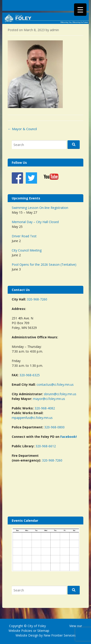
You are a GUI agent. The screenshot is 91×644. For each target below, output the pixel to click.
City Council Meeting (27, 250)
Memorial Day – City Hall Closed (35, 222)
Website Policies (20, 631)
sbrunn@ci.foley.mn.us (60, 394)
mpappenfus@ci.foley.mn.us (32, 418)
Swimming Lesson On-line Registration (40, 208)
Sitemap (43, 631)
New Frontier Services (60, 635)
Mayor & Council (22, 129)
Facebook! (69, 437)
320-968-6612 (46, 446)
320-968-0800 (54, 427)
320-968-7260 (37, 299)
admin (54, 30)
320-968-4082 (45, 408)
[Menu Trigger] (80, 10)
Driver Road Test (24, 236)
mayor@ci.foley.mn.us (49, 399)
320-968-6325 (30, 375)
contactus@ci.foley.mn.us (55, 384)
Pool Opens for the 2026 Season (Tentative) (44, 264)
